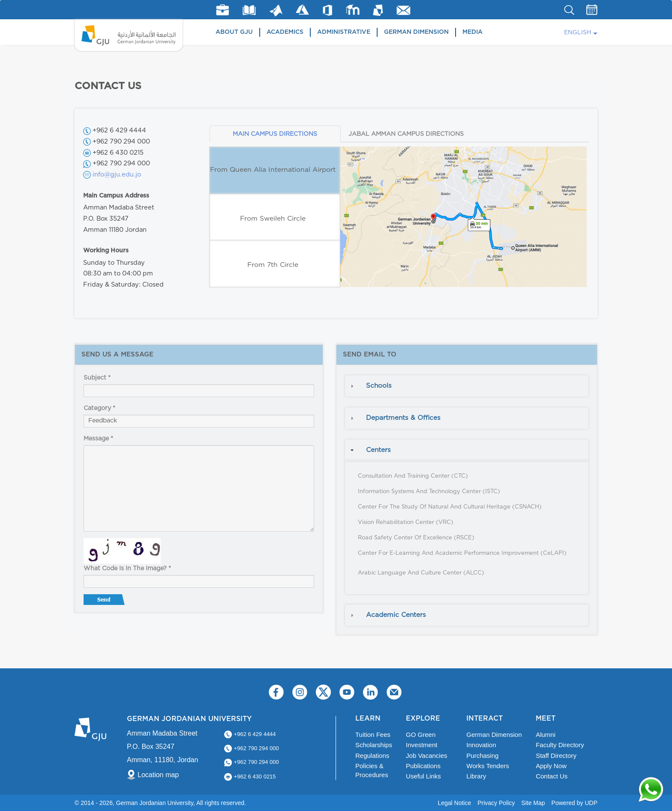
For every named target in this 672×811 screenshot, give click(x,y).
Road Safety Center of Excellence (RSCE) (416, 538)
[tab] (467, 386)
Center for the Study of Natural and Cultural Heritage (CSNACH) (450, 507)
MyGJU (378, 10)
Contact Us (552, 776)
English (578, 33)
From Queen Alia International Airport (273, 170)
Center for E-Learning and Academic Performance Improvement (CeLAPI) (462, 553)
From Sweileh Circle (273, 219)
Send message (105, 602)
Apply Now (551, 766)
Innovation (481, 745)
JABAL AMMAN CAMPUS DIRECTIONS (406, 134)
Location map (158, 775)
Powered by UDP (574, 803)
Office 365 (327, 10)
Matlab (276, 10)
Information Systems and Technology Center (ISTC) (429, 492)
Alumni (546, 735)
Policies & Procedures (372, 770)
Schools (379, 386)
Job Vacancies (426, 756)
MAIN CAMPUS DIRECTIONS (275, 134)
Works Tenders (488, 766)
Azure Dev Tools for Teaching (302, 10)
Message (98, 439)
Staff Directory (556, 756)
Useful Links (423, 776)
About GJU (234, 32)
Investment (421, 745)
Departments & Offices (403, 418)
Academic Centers (396, 615)
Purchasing (482, 756)
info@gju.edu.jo (117, 175)
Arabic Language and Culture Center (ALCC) (421, 573)
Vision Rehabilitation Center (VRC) (406, 522)
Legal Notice (454, 803)
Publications (423, 766)
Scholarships (374, 745)
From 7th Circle (273, 265)
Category (99, 408)
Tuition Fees (373, 735)
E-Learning (353, 10)
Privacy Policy (496, 803)
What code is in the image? (127, 569)
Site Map (533, 803)
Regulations (372, 756)
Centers (378, 450)
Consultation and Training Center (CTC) (413, 476)
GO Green (421, 735)
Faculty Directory (560, 745)
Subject (97, 378)
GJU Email (403, 10)
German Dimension (416, 32)
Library (249, 10)
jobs (222, 10)
